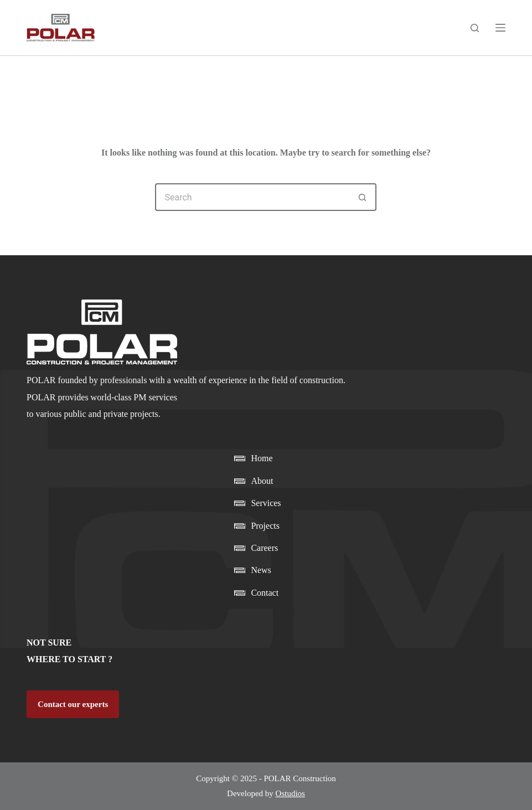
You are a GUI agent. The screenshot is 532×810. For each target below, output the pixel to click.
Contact (265, 593)
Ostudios (290, 793)
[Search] (475, 28)
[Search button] (363, 197)
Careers (264, 548)
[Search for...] (252, 197)
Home (262, 458)
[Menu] (500, 28)
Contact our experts (73, 704)
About (262, 481)
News (261, 570)
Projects (265, 526)
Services (266, 503)
